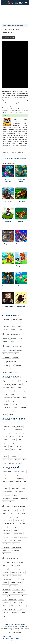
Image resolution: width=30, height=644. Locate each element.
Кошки (11, 354)
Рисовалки (24, 498)
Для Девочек (6, 384)
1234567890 (6, 562)
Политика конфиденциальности (11, 638)
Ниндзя (14, 440)
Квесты (18, 323)
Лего (25, 482)
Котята (5, 354)
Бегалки (12, 566)
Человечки (23, 613)
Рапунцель (14, 537)
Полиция (12, 446)
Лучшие (19, 582)
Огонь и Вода (7, 534)
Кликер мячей (21, 299)
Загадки (15, 320)
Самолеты (6, 453)
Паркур (13, 443)
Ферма (5, 414)
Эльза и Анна (7, 554)
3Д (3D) (14, 562)
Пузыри (15, 495)
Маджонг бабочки (16, 326)
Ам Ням (14, 510)
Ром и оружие (8, 195)
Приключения (12, 599)
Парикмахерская (7, 398)
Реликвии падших (8, 299)
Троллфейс (16, 544)
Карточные (6, 338)
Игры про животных (13, 346)
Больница (15, 381)
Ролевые (21, 603)
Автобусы (6, 423)
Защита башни (7, 576)
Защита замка (17, 576)
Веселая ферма (7, 472)
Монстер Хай (6, 530)
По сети (24, 596)
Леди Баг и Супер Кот (9, 524)
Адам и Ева (6, 510)
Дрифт (11, 433)
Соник (5, 540)
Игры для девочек (12, 377)
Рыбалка (5, 502)
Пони (17, 354)
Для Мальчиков (18, 430)
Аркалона (8, 215)
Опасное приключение (21, 216)
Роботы (13, 450)
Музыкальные (7, 589)
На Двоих (13, 592)
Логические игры (11, 315)
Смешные (6, 613)
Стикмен (5, 456)
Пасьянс (21, 338)
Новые (5, 596)
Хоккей (17, 372)
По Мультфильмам (18, 534)
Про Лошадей (7, 357)
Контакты (5, 635)
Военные (13, 423)
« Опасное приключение (11, 158)
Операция (13, 394)
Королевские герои (8, 279)
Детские (23, 472)
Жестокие (22, 572)
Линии (5, 485)
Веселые (16, 472)
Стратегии (6, 330)
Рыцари (20, 450)
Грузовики (20, 426)
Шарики (21, 330)
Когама (22, 579)
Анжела (20, 510)
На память (6, 488)
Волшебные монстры (8, 174)
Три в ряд (14, 330)
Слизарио (20, 609)
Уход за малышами (20, 411)
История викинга (8, 259)
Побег (5, 599)
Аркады (5, 566)
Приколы (21, 599)
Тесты (5, 411)
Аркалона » (24, 158)
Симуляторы (22, 606)
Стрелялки (18, 460)
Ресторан (15, 404)
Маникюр (18, 391)
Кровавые (12, 582)
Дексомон (21, 279)
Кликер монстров (21, 259)
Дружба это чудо (14, 517)
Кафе (20, 384)
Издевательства (7, 579)
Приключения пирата (21, 174)
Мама (11, 391)
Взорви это (6, 572)
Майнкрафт (13, 436)
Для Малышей (19, 478)
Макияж (5, 391)
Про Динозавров (19, 492)
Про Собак (16, 357)
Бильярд (5, 569)
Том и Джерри (7, 544)
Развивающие (7, 498)
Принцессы (13, 401)
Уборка (11, 411)
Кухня (13, 388)
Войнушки (21, 423)
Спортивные (6, 369)
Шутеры (18, 463)
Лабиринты (18, 482)
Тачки (19, 540)
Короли (5, 582)
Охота (20, 440)
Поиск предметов (8, 492)
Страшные (13, 456)
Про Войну (20, 446)
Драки (5, 433)
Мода (24, 391)
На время (6, 592)
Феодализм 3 (8, 237)
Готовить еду (24, 381)
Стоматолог (24, 408)
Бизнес (18, 566)
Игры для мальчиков (13, 419)
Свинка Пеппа (23, 537)
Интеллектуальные (8, 323)
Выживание (6, 426)
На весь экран (9, 38)
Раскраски (16, 498)
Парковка (5, 443)
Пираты (19, 443)
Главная (8, 624)
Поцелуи (5, 401)
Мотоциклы (6, 440)
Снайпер (13, 453)
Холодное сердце (16, 547)
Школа (11, 414)
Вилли (24, 514)
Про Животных (7, 495)
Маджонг (14, 338)
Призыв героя (21, 195)
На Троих (21, 592)
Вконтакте (14, 572)
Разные (14, 603)
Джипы (10, 430)
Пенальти (19, 366)
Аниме (5, 514)
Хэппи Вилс (6, 550)
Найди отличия (15, 488)
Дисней (5, 517)
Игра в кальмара (7, 520)
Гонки (13, 426)
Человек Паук (15, 550)
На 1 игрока (16, 589)
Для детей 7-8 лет (8, 478)
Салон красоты (7, 408)
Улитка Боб (6, 547)
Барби (11, 514)
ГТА (4, 430)
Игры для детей (11, 467)
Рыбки (12, 502)
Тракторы (11, 463)
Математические (13, 485)
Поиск (12, 624)
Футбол (14, 369)
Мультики (15, 530)
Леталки (5, 436)
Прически (21, 401)
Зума (21, 320)
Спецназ (21, 453)
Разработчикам (7, 637)
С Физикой (6, 606)
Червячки (5, 616)
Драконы (20, 350)
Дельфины (12, 350)
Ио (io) (16, 579)
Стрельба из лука (8, 460)
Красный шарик (19, 520)
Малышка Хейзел (22, 524)
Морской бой (14, 586)
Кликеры (10, 482)
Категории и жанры (20, 624)
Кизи (4, 482)
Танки (5, 463)
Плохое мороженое (14, 596)
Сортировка (14, 613)
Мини (22, 485)
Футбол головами (8, 372)
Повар (24, 398)
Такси (25, 460)
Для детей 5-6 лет (20, 475)
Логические (6, 326)
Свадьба (16, 408)
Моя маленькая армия (21, 238)
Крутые (24, 433)
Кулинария (6, 388)
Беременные (6, 381)
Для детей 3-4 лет (8, 475)
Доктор (14, 384)
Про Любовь (6, 404)
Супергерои (12, 540)
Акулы (5, 350)
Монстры (5, 586)
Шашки (12, 342)
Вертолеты (21, 569)
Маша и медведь (14, 527)
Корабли (17, 433)
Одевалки (6, 394)
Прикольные (6, 603)
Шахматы (5, 342)
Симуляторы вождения (9, 609)
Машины (21, 436)
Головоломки (6, 320)
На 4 (23, 589)
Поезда (5, 446)
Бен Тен (17, 514)
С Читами (14, 606)
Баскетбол (6, 366)
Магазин (19, 388)
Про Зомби (6, 450)
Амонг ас (21, 562)
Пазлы (23, 488)
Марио (5, 527)
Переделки (17, 398)
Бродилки (13, 569)
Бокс (12, 366)
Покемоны (6, 537)
